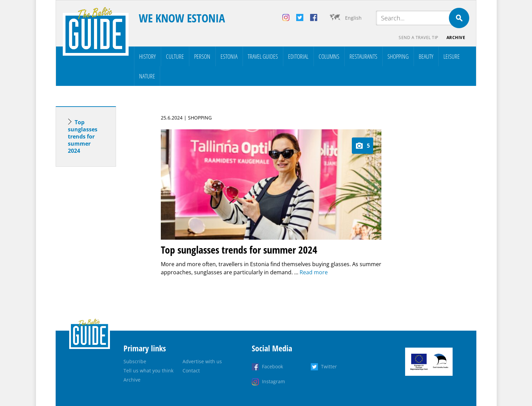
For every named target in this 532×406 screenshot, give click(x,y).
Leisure (452, 56)
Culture (175, 56)
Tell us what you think (148, 371)
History (147, 56)
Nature (147, 76)
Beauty (426, 56)
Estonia (229, 56)
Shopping (398, 56)
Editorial (298, 56)
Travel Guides (263, 56)
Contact (191, 371)
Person (202, 56)
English (353, 18)
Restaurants (363, 56)
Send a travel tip (419, 38)
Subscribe (135, 361)
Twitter (329, 366)
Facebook (272, 366)
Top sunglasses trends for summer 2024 (83, 136)
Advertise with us (202, 361)
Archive (456, 38)
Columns (329, 56)
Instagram (273, 381)
